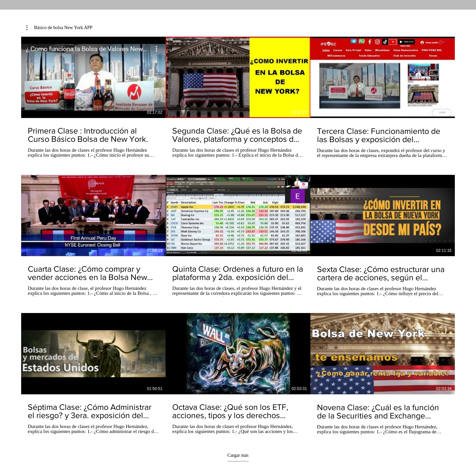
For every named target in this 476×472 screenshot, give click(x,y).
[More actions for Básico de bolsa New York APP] (59, 28)
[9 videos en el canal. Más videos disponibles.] (238, 236)
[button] (59, 28)
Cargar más (238, 455)
